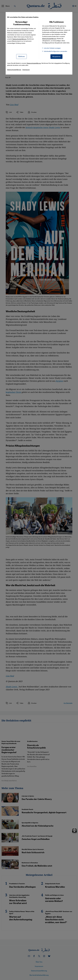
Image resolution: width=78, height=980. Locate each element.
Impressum (26, 70)
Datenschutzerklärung (19, 39)
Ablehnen (21, 56)
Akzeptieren (56, 56)
